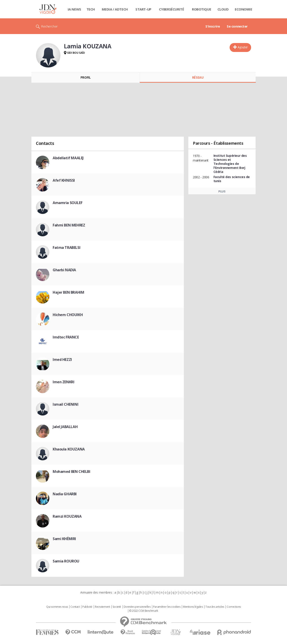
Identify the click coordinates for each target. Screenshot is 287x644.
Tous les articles (215, 607)
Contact (75, 607)
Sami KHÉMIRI (64, 539)
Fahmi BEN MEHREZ (69, 225)
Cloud (223, 9)
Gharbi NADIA (64, 270)
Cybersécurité (172, 9)
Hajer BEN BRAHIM (68, 292)
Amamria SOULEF (67, 203)
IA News (74, 9)
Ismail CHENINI (65, 404)
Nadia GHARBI (65, 494)
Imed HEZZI (62, 360)
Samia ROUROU (66, 561)
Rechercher (49, 26)
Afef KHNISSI (64, 180)
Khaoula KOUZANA (69, 449)
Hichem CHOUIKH (68, 315)
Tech (91, 9)
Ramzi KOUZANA (67, 516)
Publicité (87, 607)
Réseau (198, 77)
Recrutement (102, 607)
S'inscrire (213, 26)
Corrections (234, 607)
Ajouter (243, 47)
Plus (222, 191)
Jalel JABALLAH (65, 427)
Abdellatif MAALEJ (68, 158)
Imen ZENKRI (63, 382)
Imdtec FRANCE (66, 337)
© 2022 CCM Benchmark (144, 611)
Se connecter (237, 26)
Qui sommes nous (57, 607)
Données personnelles (137, 607)
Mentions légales (193, 607)
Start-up (143, 9)
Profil (86, 77)
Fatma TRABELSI (66, 248)
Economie (244, 9)
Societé (117, 607)
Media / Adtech (115, 9)
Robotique (201, 9)
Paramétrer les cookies (167, 607)
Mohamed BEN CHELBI (71, 472)
